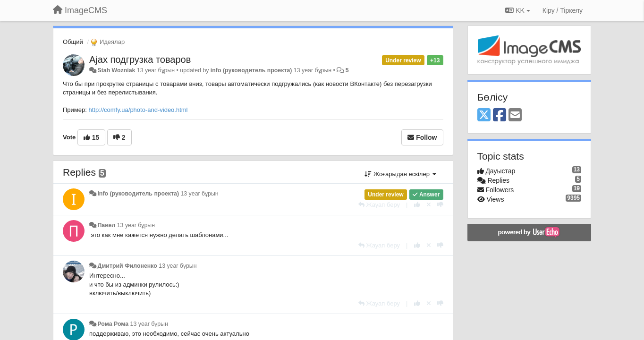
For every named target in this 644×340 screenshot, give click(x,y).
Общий (73, 42)
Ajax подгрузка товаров (140, 59)
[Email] (515, 115)
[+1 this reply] (417, 205)
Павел (106, 225)
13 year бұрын (199, 194)
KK (517, 10)
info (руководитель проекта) (251, 70)
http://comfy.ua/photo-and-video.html (138, 110)
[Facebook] (500, 115)
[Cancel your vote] (429, 205)
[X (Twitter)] (484, 115)
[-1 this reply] (440, 205)
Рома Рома (113, 324)
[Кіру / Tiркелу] (563, 10)
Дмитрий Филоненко (127, 266)
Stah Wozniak (116, 70)
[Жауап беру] (379, 205)
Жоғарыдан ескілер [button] (400, 174)
